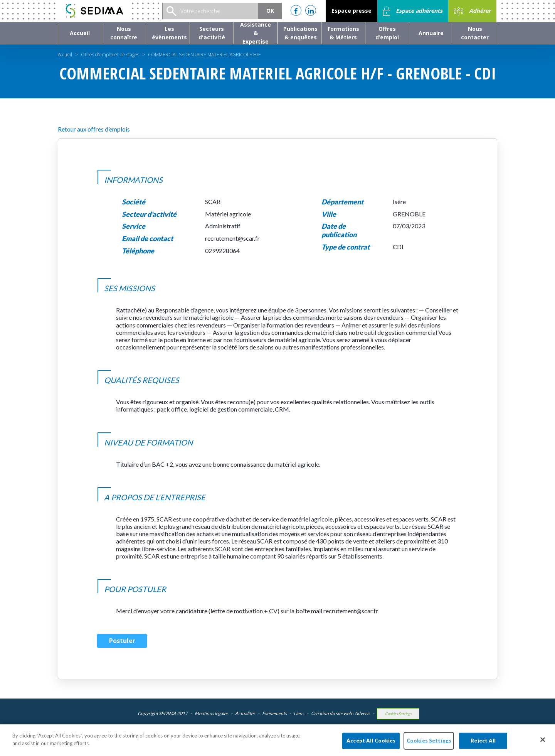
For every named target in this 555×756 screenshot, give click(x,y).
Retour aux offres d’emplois (94, 129)
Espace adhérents (413, 11)
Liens (299, 713)
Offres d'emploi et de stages (110, 55)
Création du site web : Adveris (341, 713)
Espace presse (351, 11)
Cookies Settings (398, 714)
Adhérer (472, 11)
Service (134, 226)
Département (342, 202)
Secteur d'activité (149, 214)
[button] (124, 33)
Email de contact (147, 239)
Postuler (122, 641)
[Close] (543, 747)
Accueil (65, 55)
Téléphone (138, 251)
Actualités (245, 713)
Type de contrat (346, 247)
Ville (329, 214)
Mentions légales (211, 713)
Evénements (274, 713)
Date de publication (339, 230)
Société (134, 202)
